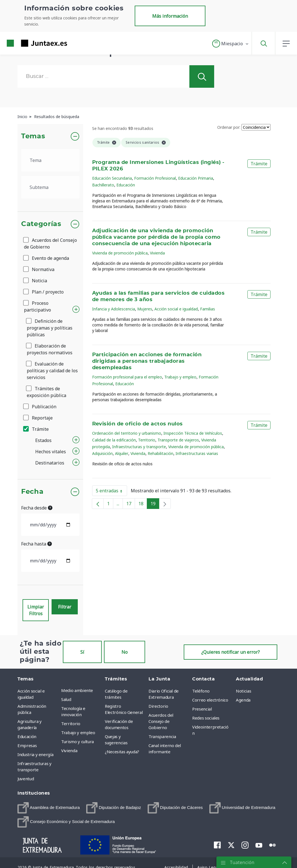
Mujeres (145, 309)
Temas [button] (33, 136)
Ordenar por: (229, 127)
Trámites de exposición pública (46, 392)
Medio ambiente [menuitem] (77, 690)
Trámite (36, 429)
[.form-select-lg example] (50, 160)
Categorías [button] (41, 224)
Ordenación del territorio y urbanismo (127, 433)
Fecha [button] (32, 492)
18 (143, 505)
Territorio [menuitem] (71, 723)
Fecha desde (37, 508)
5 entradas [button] (111, 492)
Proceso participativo (37, 306)
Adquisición (102, 453)
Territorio (147, 440)
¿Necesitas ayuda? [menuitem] (122, 752)
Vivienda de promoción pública (120, 253)
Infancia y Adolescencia (114, 309)
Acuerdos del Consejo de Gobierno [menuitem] (161, 721)
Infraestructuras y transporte (139, 447)
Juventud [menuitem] (26, 779)
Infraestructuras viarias (197, 453)
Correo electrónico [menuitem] (210, 700)
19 (155, 505)
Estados (43, 440)
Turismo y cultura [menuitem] (77, 741)
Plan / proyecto (44, 292)
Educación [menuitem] (27, 736)
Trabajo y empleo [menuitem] (78, 732)
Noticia (36, 281)
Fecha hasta (36, 544)
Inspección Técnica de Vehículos (193, 433)
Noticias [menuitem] (243, 691)
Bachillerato (103, 185)
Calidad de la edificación (114, 440)
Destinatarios (50, 463)
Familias (208, 309)
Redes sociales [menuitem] (206, 718)
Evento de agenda (46, 258)
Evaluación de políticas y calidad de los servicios (52, 371)
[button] (231, 44)
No (125, 652)
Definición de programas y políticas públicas (50, 328)
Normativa (39, 269)
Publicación (40, 407)
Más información (170, 16)
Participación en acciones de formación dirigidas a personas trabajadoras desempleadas (147, 361)
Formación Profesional (155, 178)
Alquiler (122, 453)
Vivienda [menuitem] (69, 750)
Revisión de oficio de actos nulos (138, 424)
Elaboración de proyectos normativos (50, 349)
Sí (82, 652)
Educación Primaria (196, 178)
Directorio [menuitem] (158, 706)
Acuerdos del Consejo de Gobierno (50, 244)
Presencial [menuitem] (202, 709)
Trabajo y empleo (180, 377)
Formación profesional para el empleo (127, 377)
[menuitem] (49, 808)
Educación (126, 185)
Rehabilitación (160, 453)
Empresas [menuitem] (27, 745)
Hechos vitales (51, 452)
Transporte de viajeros (178, 440)
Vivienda (157, 253)
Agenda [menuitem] (243, 700)
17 (131, 505)
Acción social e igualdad (176, 309)
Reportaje (38, 418)
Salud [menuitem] (66, 699)
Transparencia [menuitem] (162, 736)
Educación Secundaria (112, 178)
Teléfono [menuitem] (201, 691)
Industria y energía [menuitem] (35, 754)
